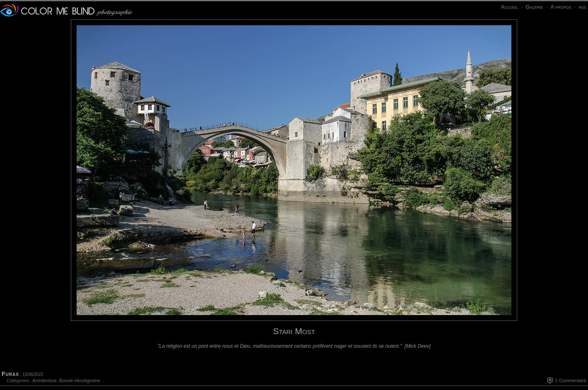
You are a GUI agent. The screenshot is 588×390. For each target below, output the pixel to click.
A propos (561, 7)
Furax (10, 374)
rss (582, 7)
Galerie (534, 7)
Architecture (45, 380)
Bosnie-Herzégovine (80, 380)
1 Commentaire (571, 380)
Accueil (509, 7)
